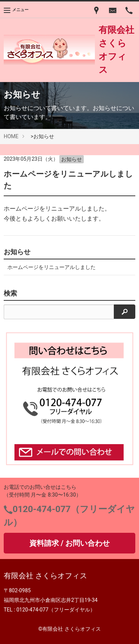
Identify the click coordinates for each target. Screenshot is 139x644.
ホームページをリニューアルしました (52, 267)
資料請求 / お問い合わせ (69, 543)
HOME (11, 136)
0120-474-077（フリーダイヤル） (56, 610)
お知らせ (72, 159)
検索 (10, 293)
